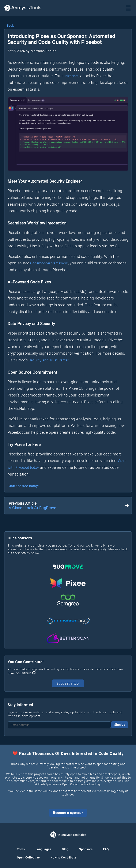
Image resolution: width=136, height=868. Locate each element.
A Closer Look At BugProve (33, 508)
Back (10, 26)
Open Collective (28, 857)
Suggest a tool (68, 683)
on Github (26, 673)
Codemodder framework (49, 263)
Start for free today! (23, 486)
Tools (21, 849)
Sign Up (120, 725)
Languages (44, 849)
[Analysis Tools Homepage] (23, 8)
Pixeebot (72, 76)
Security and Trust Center (49, 360)
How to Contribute (64, 857)
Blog (65, 849)
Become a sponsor (68, 813)
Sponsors (86, 849)
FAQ (106, 849)
